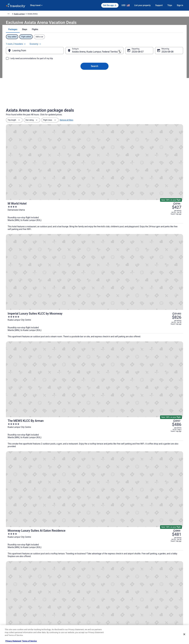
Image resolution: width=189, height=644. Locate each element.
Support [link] (146, 586)
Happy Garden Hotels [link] (23, 550)
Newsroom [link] (10, 605)
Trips (170, 5)
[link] (52, 493)
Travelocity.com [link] (12, 14)
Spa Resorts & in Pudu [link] (23, 539)
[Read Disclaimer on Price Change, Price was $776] (168, 276)
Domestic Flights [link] (58, 600)
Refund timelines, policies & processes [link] (158, 600)
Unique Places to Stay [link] (60, 619)
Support (159, 5)
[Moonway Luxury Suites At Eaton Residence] (124, 249)
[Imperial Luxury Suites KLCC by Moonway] (124, 181)
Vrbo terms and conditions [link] (108, 600)
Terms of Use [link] (103, 595)
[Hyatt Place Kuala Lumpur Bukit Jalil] (94, 430)
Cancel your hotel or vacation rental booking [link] (161, 591)
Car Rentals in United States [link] (63, 605)
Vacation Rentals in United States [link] (65, 591)
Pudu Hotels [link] (101, 539)
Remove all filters (67, 127)
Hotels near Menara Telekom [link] (109, 550)
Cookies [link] (101, 591)
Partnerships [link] (11, 600)
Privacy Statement (13, 641)
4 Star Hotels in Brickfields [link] (25, 556)
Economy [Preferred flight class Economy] (170, 45)
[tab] (84, 37)
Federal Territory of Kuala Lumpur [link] (60, 14)
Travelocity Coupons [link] (60, 614)
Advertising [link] (10, 619)
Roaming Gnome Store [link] (15, 614)
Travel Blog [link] (56, 624)
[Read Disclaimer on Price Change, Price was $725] (168, 310)
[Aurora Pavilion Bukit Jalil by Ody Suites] (154, 430)
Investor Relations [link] (13, 609)
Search (94, 69)
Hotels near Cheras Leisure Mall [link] (28, 544)
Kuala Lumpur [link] (81, 14)
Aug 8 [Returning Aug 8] (160, 55)
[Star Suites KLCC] (124, 285)
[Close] (184, 634)
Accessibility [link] (102, 605)
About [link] (8, 586)
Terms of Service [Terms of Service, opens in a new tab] (29, 641)
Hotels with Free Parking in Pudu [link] (110, 533)
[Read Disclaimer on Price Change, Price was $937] (168, 206)
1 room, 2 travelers (151, 45)
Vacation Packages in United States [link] (66, 595)
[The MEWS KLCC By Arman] (124, 214)
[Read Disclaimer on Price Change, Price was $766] (168, 139)
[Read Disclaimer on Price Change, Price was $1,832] (167, 171)
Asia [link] (33, 14)
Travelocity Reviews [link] (59, 609)
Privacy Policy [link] (103, 586)
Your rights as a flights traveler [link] (155, 609)
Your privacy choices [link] (106, 609)
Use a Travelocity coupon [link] (153, 605)
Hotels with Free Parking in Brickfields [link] (113, 556)
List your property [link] (13, 595)
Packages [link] (25, 14)
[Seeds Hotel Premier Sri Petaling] (35, 430)
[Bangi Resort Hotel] (124, 320)
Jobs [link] (8, 591)
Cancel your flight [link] (150, 595)
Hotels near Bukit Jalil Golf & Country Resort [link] (116, 544)
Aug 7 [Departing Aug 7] (132, 55)
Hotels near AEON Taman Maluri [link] (28, 533)
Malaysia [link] (41, 14)
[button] (94, 513)
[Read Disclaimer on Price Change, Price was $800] (168, 241)
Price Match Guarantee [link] (134, 386)
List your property (142, 5)
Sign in (180, 5)
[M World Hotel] (124, 148)
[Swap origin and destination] (68, 54)
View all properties (95, 470)
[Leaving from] (40, 54)
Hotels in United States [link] (61, 586)
